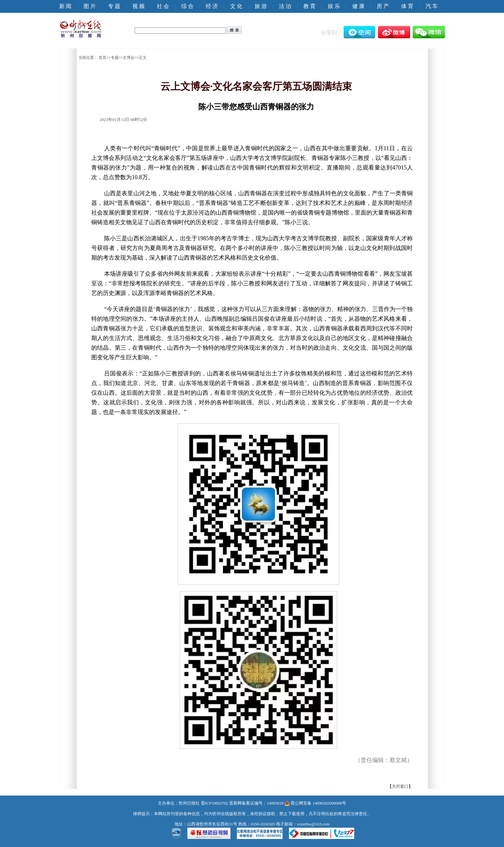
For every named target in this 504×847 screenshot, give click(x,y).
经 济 (212, 6)
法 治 (285, 6)
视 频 (139, 6)
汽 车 (432, 6)
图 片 (90, 6)
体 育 (407, 6)
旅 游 (261, 6)
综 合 (187, 6)
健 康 (358, 6)
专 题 (114, 6)
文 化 (236, 6)
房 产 (383, 6)
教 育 (310, 6)
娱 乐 (334, 6)
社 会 (163, 6)
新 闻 (65, 6)
